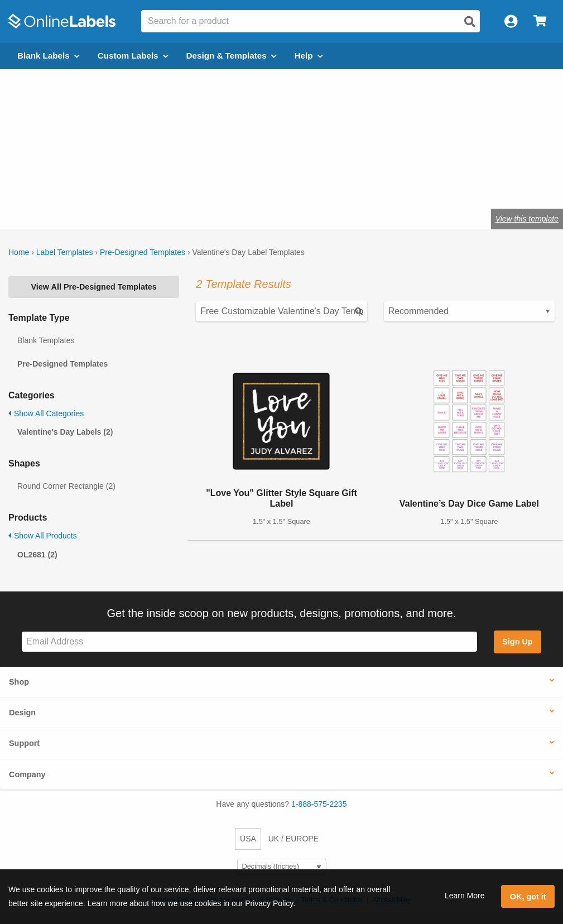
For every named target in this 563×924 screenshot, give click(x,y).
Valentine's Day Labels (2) (65, 432)
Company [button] (27, 774)
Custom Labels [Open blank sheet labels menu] (133, 56)
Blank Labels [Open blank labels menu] (49, 56)
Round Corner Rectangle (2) (66, 486)
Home (19, 252)
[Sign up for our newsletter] (249, 642)
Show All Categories (46, 413)
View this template (527, 219)
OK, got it (528, 897)
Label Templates (65, 252)
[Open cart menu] (540, 21)
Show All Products (43, 536)
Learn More (465, 896)
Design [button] (22, 713)
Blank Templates (46, 340)
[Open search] (470, 22)
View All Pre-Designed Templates (94, 287)
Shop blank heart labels (110, 182)
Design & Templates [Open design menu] (232, 56)
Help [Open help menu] (309, 56)
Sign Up (517, 642)
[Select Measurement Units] (282, 867)
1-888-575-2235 (319, 804)
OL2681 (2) (37, 555)
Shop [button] (19, 682)
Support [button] (24, 743)
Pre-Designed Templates (143, 252)
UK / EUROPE (293, 839)
